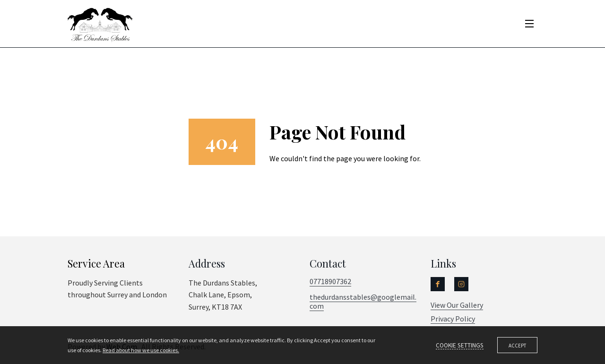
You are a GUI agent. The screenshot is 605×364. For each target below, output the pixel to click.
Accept (517, 346)
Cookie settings (460, 346)
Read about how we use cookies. (141, 350)
